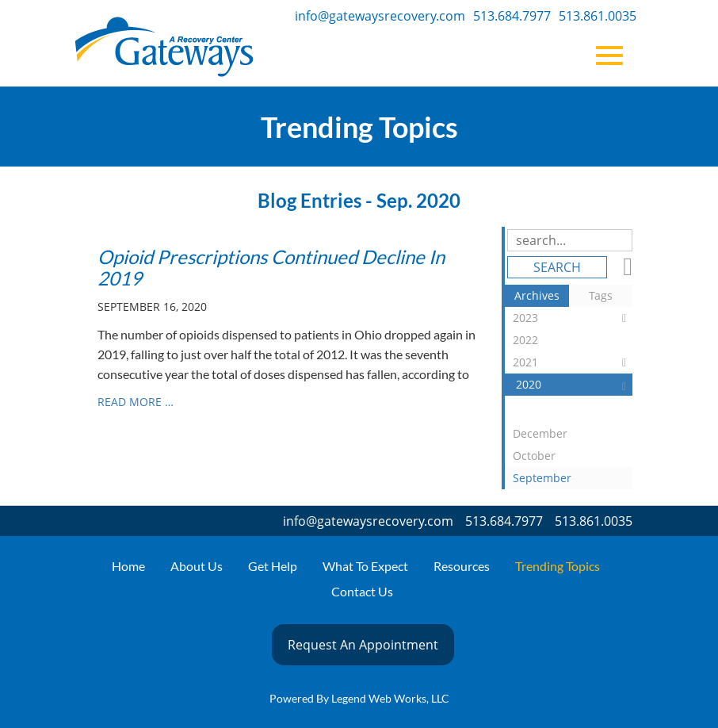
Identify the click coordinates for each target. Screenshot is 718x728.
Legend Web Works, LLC (390, 698)
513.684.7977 (512, 16)
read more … (136, 402)
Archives (537, 295)
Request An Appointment (363, 645)
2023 (573, 318)
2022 (573, 342)
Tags (601, 295)
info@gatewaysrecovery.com (380, 16)
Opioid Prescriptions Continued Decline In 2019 (271, 267)
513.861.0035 (598, 16)
